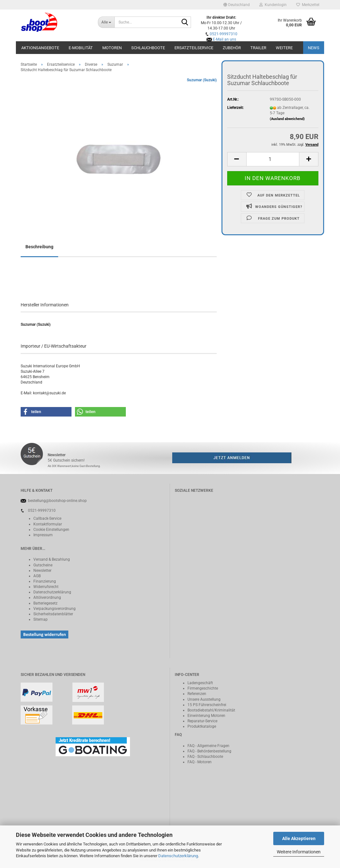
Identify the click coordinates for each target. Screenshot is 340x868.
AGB (37, 576)
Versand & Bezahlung (52, 559)
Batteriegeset (44, 603)
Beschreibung (39, 247)
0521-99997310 (224, 34)
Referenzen (197, 694)
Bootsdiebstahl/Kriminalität (211, 710)
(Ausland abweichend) (287, 119)
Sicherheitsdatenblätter (53, 614)
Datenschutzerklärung (178, 856)
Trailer (258, 48)
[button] (237, 5)
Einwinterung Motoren (206, 716)
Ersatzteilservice (194, 48)
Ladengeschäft (200, 683)
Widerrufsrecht (46, 587)
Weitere (284, 48)
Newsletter (42, 571)
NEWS (314, 48)
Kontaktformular (48, 524)
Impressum (43, 535)
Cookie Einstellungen (51, 530)
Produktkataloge (202, 726)
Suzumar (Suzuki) (202, 80)
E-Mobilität (81, 48)
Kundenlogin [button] (273, 5)
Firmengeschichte (203, 688)
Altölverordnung (47, 598)
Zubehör (232, 48)
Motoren (112, 48)
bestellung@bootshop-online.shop (57, 501)
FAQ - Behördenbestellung (209, 751)
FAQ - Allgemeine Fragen (208, 746)
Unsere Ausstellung (204, 699)
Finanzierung (45, 581)
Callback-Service (47, 518)
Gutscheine (43, 565)
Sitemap (41, 619)
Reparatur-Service (202, 721)
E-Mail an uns (224, 39)
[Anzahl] (273, 159)
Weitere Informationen (299, 852)
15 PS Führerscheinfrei (207, 705)
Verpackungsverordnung (54, 609)
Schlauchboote (148, 48)
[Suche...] (106, 22)
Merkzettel (308, 5)
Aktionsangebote (40, 48)
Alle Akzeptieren (299, 838)
